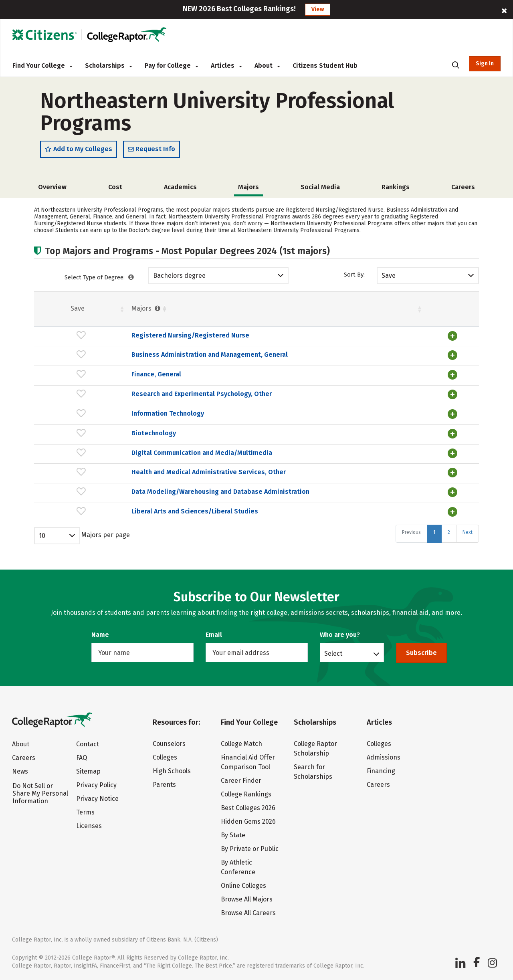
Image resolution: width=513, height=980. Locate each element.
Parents (164, 785)
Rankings (396, 187)
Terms (85, 812)
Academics (180, 187)
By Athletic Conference (238, 867)
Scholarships (108, 66)
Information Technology (100, 420)
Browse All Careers (248, 913)
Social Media (320, 187)
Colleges (165, 757)
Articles (226, 66)
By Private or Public (250, 849)
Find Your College (42, 66)
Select (333, 653)
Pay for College (171, 66)
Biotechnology (86, 439)
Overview (52, 187)
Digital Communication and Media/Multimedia (134, 458)
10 (42, 555)
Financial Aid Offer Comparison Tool (248, 762)
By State (233, 835)
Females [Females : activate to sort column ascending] (315, 309)
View (318, 9)
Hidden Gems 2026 (248, 821)
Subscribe (421, 653)
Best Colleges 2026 (248, 808)
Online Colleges (243, 886)
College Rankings (246, 794)
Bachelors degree (179, 276)
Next (468, 552)
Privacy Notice (97, 799)
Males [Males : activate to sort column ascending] (408, 309)
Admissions (384, 757)
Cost (115, 187)
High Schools (172, 771)
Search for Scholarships (313, 772)
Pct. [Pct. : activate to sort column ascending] (362, 309)
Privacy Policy (96, 785)
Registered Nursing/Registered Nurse (123, 336)
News (20, 771)
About (267, 66)
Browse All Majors (247, 899)
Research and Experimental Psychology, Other (134, 401)
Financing (381, 771)
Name (100, 635)
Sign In (485, 64)
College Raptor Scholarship (315, 749)
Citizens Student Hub (325, 66)
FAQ (82, 758)
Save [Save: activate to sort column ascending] (44, 309)
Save (389, 276)
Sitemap (88, 771)
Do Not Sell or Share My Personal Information (40, 793)
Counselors (169, 744)
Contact (88, 744)
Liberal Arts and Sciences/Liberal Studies (127, 531)
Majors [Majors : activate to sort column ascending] (79, 309)
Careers (463, 187)
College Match (241, 744)
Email (214, 635)
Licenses (89, 826)
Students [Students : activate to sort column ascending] (250, 309)
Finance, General (89, 381)
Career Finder (241, 781)
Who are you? (340, 635)
